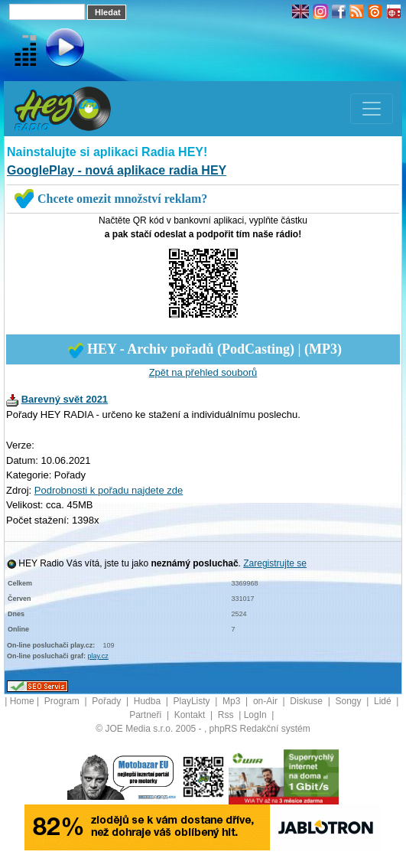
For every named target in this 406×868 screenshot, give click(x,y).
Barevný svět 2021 (65, 399)
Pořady (107, 701)
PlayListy (193, 701)
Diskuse (307, 701)
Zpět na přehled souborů (203, 372)
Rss (227, 715)
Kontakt (191, 715)
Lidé (384, 701)
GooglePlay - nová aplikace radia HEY (117, 170)
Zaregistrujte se (275, 563)
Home (22, 701)
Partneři (146, 715)
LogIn (257, 715)
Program (63, 701)
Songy (349, 701)
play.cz (98, 656)
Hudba (149, 701)
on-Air (266, 701)
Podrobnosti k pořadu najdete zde (109, 490)
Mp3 (233, 701)
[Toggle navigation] (372, 109)
